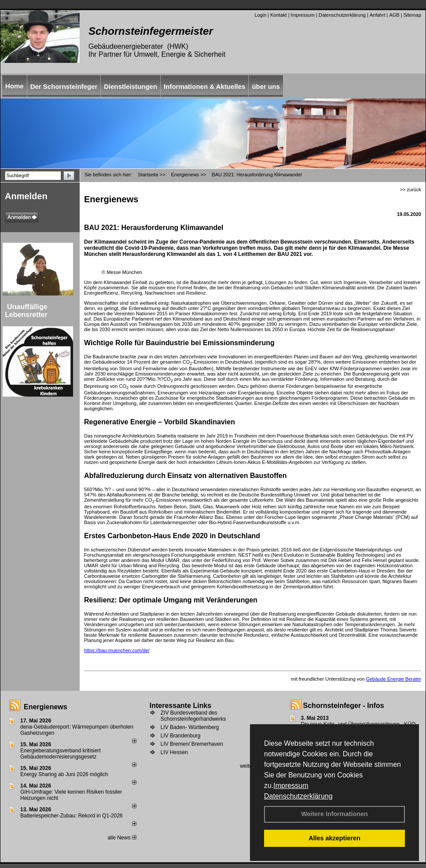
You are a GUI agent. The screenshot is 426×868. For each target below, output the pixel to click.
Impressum (291, 786)
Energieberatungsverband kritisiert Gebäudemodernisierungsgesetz (61, 754)
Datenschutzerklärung (298, 796)
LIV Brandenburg (181, 736)
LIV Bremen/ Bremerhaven (192, 744)
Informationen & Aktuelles (204, 86)
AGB (394, 15)
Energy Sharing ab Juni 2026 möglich (64, 774)
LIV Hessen (174, 752)
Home (15, 86)
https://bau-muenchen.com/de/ (117, 650)
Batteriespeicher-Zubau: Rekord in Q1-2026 (72, 816)
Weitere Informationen (334, 814)
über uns (266, 86)
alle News (122, 838)
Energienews (46, 707)
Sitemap (412, 15)
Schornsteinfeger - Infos (344, 706)
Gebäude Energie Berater (394, 679)
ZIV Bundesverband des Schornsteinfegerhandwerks (193, 716)
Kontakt (278, 15)
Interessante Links (181, 706)
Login (260, 15)
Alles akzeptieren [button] (334, 838)
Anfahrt (377, 15)
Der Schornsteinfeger (64, 86)
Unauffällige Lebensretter (26, 311)
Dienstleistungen (130, 86)
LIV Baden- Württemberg (190, 727)
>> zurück (411, 190)
